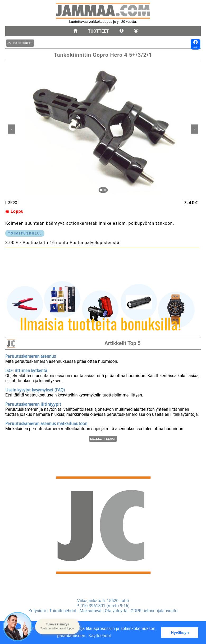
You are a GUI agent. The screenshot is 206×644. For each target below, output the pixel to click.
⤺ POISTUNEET (20, 43)
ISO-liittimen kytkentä (26, 370)
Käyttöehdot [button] (100, 636)
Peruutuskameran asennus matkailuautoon (46, 423)
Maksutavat (91, 611)
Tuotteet (99, 31)
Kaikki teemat (103, 438)
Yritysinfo (37, 611)
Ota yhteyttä (116, 611)
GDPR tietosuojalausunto (154, 611)
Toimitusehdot (63, 611)
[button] (58, 626)
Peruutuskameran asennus (31, 356)
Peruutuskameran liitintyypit (33, 403)
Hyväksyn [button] (180, 633)
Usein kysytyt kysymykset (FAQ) (35, 389)
